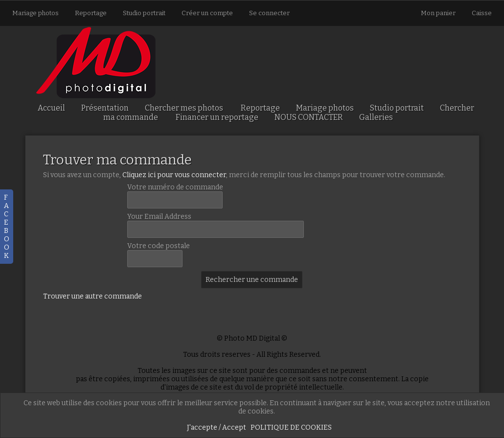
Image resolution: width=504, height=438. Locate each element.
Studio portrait (144, 13)
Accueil (51, 108)
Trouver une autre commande (92, 296)
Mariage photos (35, 13)
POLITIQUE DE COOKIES (291, 427)
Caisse (482, 13)
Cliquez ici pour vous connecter (174, 175)
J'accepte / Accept (217, 427)
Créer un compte (207, 13)
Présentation (105, 108)
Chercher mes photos (184, 108)
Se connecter (269, 13)
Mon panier (439, 13)
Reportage (91, 13)
